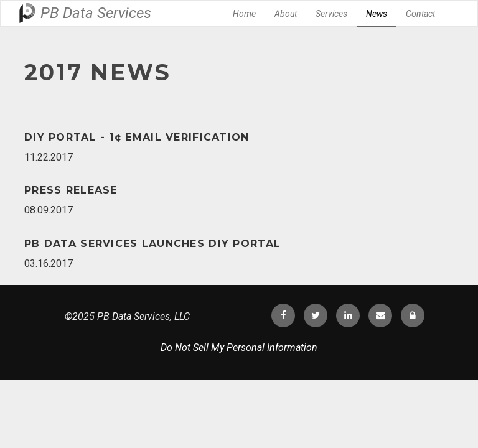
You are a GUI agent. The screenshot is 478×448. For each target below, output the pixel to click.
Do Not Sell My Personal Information (239, 348)
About (286, 14)
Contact (420, 14)
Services (331, 14)
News (377, 14)
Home (244, 14)
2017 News (98, 72)
